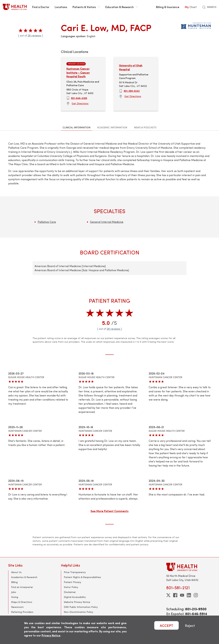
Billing (14, 582)
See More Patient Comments (109, 511)
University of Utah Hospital (131, 67)
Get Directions (80, 103)
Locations (61, 7)
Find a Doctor (41, 7)
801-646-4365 (79, 98)
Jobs (14, 592)
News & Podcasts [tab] (145, 127)
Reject (190, 625)
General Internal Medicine (107, 222)
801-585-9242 (132, 91)
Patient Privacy (72, 582)
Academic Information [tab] (112, 127)
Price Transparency (75, 572)
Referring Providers (22, 612)
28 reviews (34, 35)
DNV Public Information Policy (81, 607)
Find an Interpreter (22, 587)
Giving (15, 597)
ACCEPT (166, 625)
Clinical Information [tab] (76, 127)
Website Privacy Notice (77, 602)
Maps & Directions (22, 602)
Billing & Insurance (168, 7)
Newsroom (17, 607)
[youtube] (182, 595)
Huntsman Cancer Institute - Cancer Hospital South (78, 72)
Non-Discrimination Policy (78, 612)
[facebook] (175, 595)
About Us (16, 572)
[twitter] (168, 595)
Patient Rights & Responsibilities (82, 577)
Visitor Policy (71, 587)
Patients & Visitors (86, 7)
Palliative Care (47, 222)
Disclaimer (70, 592)
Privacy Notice (51, 635)
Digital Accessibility (75, 597)
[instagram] (196, 595)
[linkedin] (189, 595)
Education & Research (122, 7)
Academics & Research (24, 577)
